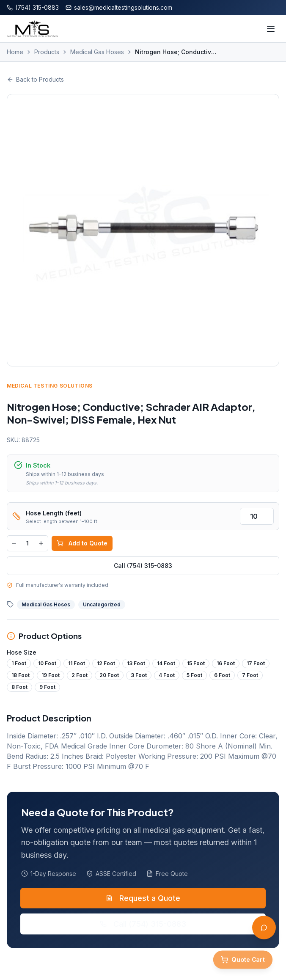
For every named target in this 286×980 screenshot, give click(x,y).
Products (47, 52)
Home (15, 52)
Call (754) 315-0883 (144, 566)
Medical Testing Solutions (51, 386)
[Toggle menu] (271, 29)
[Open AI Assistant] (264, 928)
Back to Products (35, 79)
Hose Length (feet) (55, 513)
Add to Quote (83, 543)
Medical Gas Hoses (97, 52)
